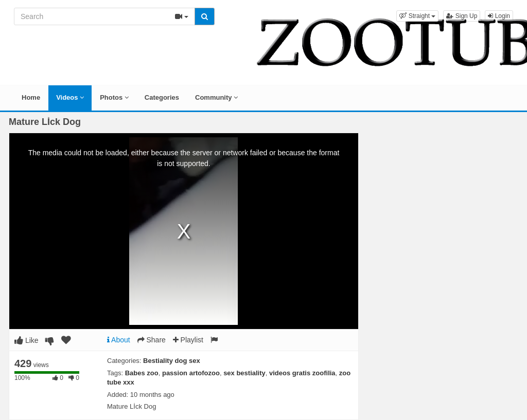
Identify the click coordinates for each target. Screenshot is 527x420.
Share (152, 340)
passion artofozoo (191, 373)
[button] (417, 16)
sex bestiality (244, 373)
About (119, 340)
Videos (70, 97)
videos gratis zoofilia (302, 373)
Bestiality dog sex (172, 361)
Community (216, 97)
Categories (162, 97)
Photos (114, 97)
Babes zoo (142, 373)
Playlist (188, 340)
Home (31, 97)
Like (27, 340)
